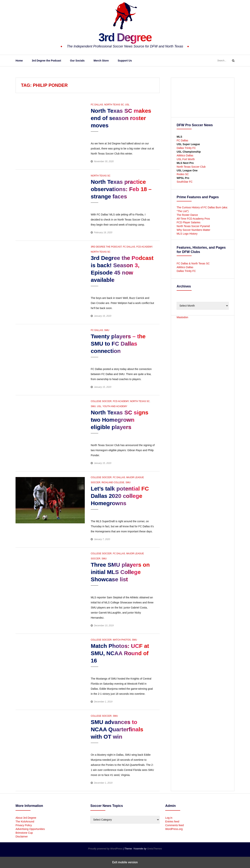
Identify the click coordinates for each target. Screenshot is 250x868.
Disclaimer (22, 836)
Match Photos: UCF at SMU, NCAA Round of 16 (120, 653)
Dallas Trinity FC (186, 148)
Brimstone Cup (24, 833)
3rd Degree (125, 37)
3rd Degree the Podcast (46, 61)
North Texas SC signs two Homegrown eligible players (120, 420)
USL (127, 105)
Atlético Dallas (185, 155)
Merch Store (101, 61)
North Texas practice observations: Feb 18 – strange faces (121, 189)
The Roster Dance (188, 215)
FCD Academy (144, 247)
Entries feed (172, 821)
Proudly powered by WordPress (106, 849)
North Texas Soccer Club (191, 167)
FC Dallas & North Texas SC (193, 263)
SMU (107, 330)
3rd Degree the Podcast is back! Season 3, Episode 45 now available (122, 269)
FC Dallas (97, 105)
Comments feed (174, 825)
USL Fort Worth (186, 159)
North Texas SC (114, 105)
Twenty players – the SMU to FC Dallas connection (118, 344)
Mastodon (182, 317)
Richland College (113, 482)
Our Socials (77, 61)
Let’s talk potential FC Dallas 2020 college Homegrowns (120, 496)
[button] (94, 135)
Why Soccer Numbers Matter (193, 230)
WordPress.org (174, 829)
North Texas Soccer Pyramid (193, 226)
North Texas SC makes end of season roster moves (121, 118)
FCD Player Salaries (189, 222)
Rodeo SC (183, 174)
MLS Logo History (187, 234)
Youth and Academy (115, 406)
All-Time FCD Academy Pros (193, 219)
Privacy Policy (24, 825)
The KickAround (25, 821)
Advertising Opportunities (30, 829)
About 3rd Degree (26, 818)
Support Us (125, 61)
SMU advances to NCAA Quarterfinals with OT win (117, 729)
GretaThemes (154, 849)
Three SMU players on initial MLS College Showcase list (120, 572)
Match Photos (122, 640)
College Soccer (101, 401)
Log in (169, 818)
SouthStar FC (185, 182)
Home (19, 61)
